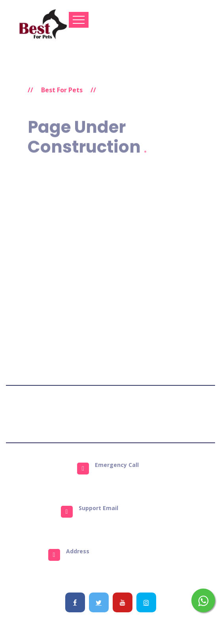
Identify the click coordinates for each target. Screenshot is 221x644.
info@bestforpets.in (120, 521)
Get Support (187, 414)
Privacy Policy (100, 414)
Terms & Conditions (46, 414)
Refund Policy (145, 414)
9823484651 (119, 478)
